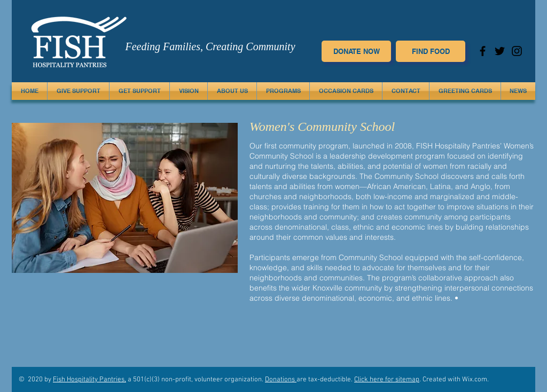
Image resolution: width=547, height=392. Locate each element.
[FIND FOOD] (431, 51)
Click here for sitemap (387, 380)
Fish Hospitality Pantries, (89, 380)
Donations (281, 380)
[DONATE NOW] (356, 51)
